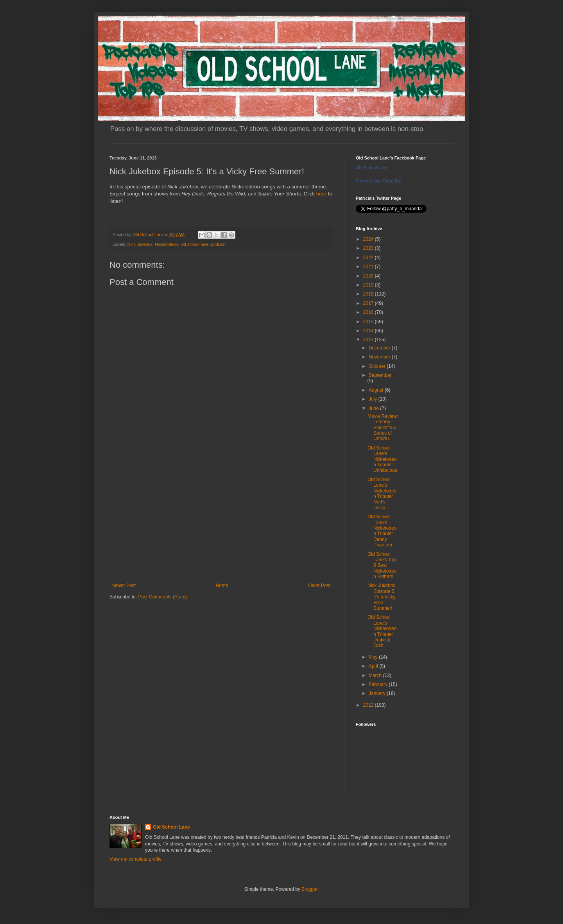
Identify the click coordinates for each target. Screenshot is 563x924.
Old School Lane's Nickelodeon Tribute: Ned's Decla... (382, 494)
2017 (369, 303)
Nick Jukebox (140, 244)
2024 (369, 239)
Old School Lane (372, 168)
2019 (369, 285)
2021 (369, 267)
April (374, 666)
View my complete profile (135, 859)
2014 (369, 331)
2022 (369, 258)
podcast (219, 244)
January (378, 693)
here (321, 194)
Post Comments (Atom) (162, 597)
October (378, 366)
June (374, 408)
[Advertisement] (221, 518)
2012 (369, 705)
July (374, 399)
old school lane (194, 244)
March (376, 675)
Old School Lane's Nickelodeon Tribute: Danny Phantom (382, 531)
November (380, 357)
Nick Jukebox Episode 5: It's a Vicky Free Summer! (382, 597)
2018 (369, 294)
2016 (369, 312)
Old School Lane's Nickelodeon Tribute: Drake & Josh (382, 631)
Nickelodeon (166, 244)
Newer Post (124, 586)
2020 (369, 276)
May (374, 657)
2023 (369, 248)
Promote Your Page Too (378, 181)
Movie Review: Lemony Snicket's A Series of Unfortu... (383, 428)
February (379, 684)
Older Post (319, 586)
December (380, 348)
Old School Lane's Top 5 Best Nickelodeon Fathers (382, 566)
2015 (369, 322)
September (380, 375)
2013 (369, 340)
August (377, 390)
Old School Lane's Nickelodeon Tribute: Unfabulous (382, 459)
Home (222, 586)
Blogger (309, 889)
